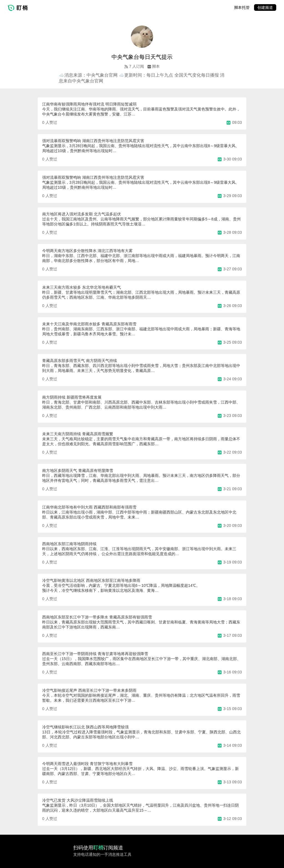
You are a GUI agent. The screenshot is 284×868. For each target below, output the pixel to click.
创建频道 (265, 7)
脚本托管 (242, 7)
